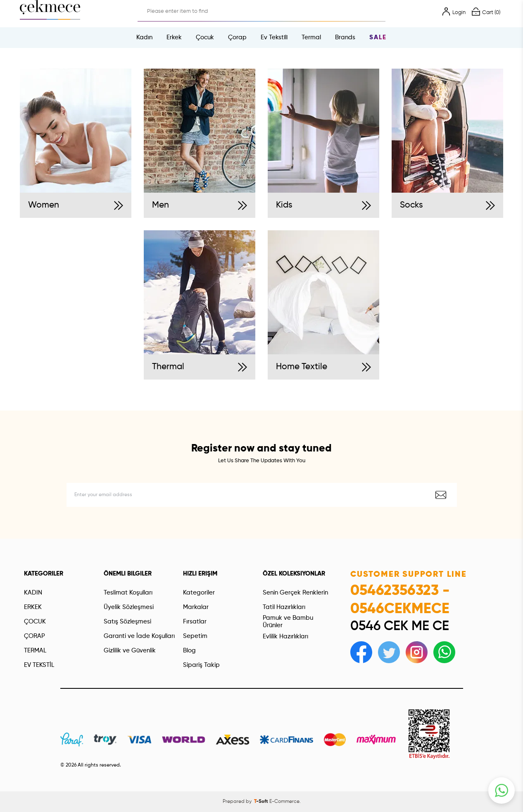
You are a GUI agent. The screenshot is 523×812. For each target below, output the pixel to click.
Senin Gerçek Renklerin (295, 593)
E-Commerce (284, 802)
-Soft (262, 802)
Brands (345, 37)
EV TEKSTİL (39, 665)
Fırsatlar (195, 622)
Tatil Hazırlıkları (284, 607)
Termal (311, 37)
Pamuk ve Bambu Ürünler (288, 622)
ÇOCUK (35, 622)
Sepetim (195, 636)
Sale (378, 37)
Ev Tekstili (274, 37)
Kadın (144, 37)
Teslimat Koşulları (128, 593)
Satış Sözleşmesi (127, 622)
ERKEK (33, 607)
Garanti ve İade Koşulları (139, 636)
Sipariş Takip (201, 665)
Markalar (196, 607)
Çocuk (205, 37)
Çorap (237, 37)
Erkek (174, 37)
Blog (189, 651)
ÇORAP (34, 636)
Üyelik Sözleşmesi (129, 607)
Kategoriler (199, 593)
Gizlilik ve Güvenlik (130, 651)
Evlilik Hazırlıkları (285, 636)
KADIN (33, 593)
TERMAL (35, 651)
